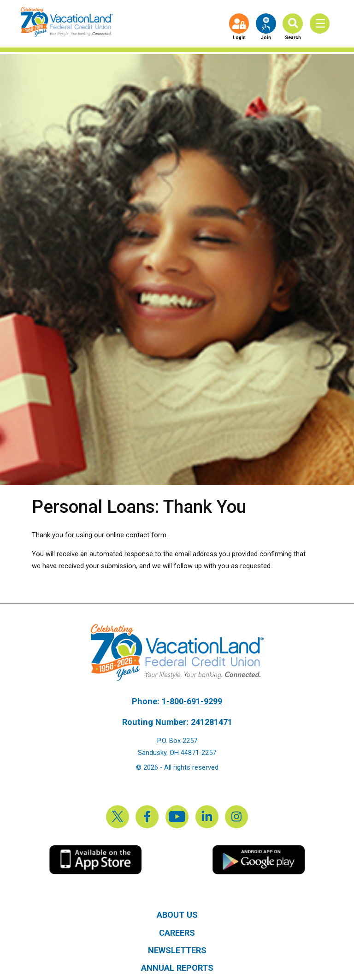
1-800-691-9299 (192, 701)
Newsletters (177, 950)
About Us (177, 915)
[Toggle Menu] (322, 24)
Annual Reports (177, 968)
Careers (177, 933)
